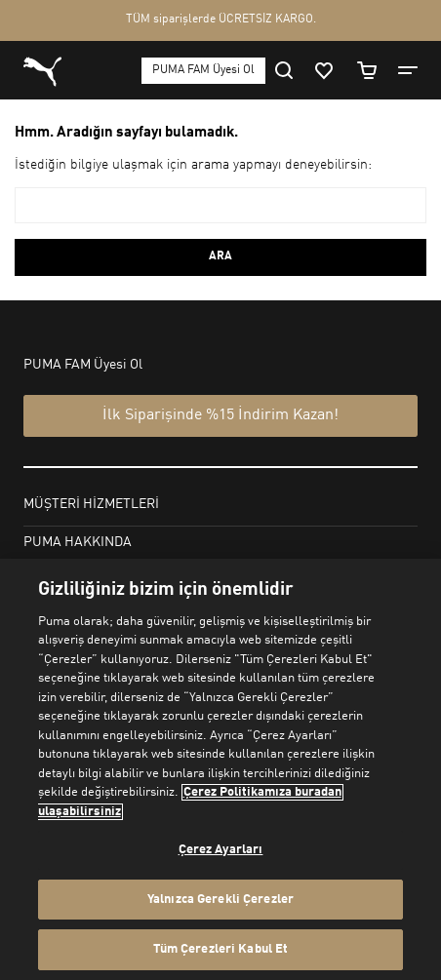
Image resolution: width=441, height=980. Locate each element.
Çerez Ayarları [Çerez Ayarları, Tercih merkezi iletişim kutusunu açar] (221, 850)
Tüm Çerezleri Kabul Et (221, 949)
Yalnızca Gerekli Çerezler (220, 900)
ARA (220, 256)
